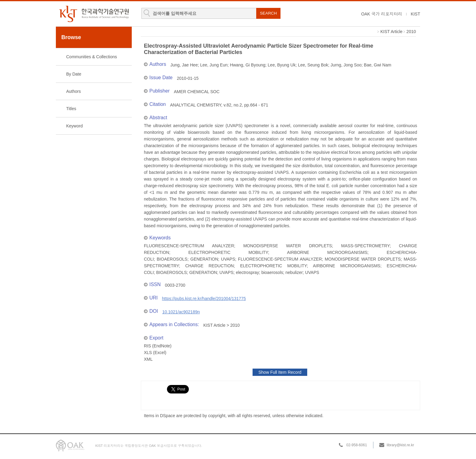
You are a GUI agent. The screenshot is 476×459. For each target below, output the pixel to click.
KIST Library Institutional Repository (94, 14)
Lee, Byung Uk (282, 65)
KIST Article (391, 32)
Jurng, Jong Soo (346, 65)
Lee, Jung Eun (214, 65)
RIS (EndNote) (158, 346)
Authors (73, 91)
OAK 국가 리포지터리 (382, 14)
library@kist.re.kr (400, 445)
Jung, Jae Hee (184, 65)
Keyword (74, 126)
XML (148, 359)
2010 (411, 32)
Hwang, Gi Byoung (248, 65)
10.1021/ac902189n (181, 312)
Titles (71, 109)
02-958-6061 (357, 445)
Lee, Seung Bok (313, 65)
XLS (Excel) (155, 353)
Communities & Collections (92, 57)
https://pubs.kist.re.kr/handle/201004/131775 (204, 299)
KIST (415, 14)
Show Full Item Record (280, 372)
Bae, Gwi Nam (378, 65)
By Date (74, 74)
